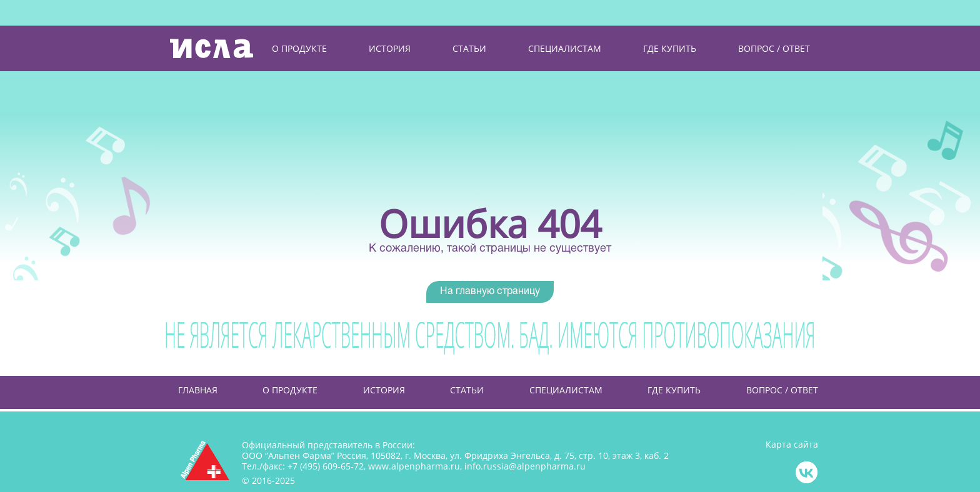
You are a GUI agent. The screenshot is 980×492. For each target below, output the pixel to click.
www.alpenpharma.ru (414, 466)
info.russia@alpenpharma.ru (525, 466)
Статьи (467, 390)
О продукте (290, 390)
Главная (198, 390)
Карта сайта (792, 445)
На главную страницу (490, 292)
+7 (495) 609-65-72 (326, 466)
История (384, 390)
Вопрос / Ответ (782, 390)
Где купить (674, 390)
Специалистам (566, 390)
